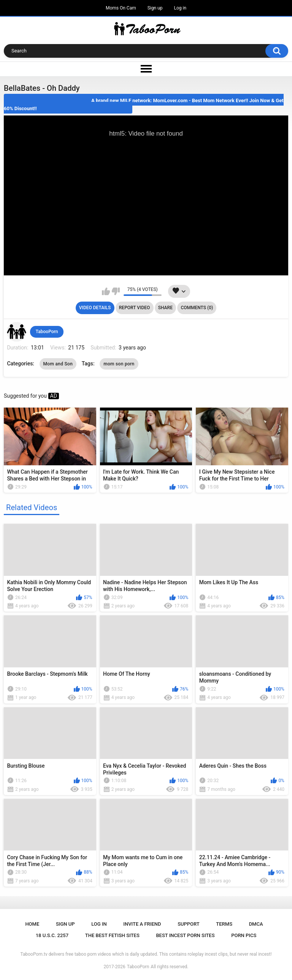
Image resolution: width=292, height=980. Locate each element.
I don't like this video (116, 291)
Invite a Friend (142, 924)
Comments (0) (197, 308)
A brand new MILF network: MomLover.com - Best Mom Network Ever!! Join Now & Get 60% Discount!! (144, 104)
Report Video (134, 308)
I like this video (106, 291)
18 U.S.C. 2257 (52, 935)
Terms (224, 924)
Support (189, 924)
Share (165, 308)
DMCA (256, 924)
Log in (180, 8)
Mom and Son (58, 364)
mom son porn (119, 364)
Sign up (155, 8)
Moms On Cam (121, 8)
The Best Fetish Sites (112, 935)
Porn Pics (244, 935)
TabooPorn (47, 332)
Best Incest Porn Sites (185, 935)
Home (32, 924)
